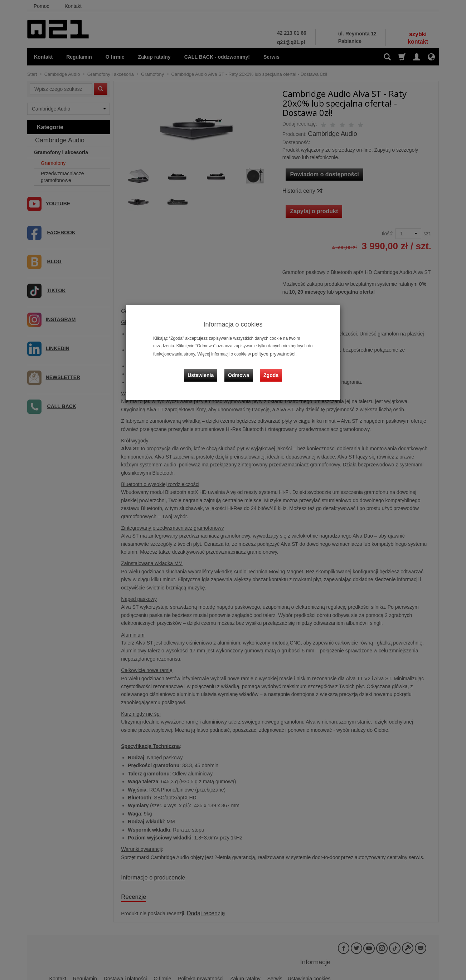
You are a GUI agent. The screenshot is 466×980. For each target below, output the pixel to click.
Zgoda (269, 369)
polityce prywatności (271, 353)
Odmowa (240, 369)
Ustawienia (206, 369)
